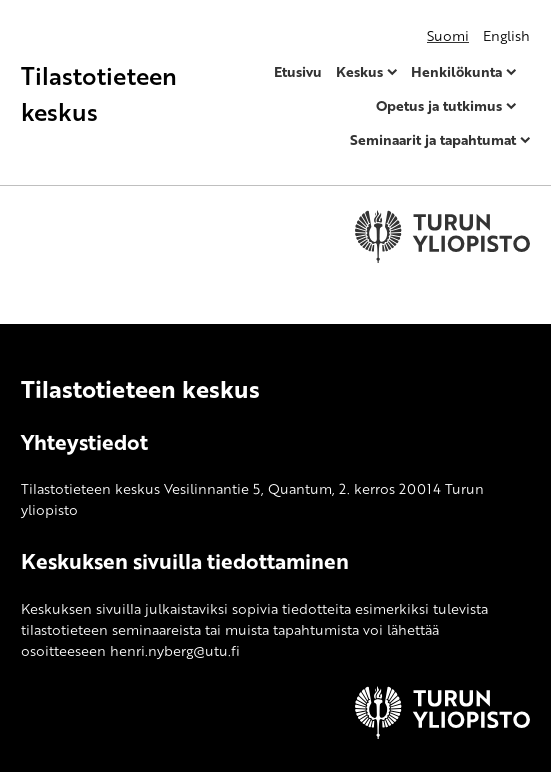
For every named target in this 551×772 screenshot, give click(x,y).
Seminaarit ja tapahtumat (433, 139)
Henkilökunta (456, 71)
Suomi (448, 35)
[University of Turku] (442, 733)
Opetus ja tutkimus (439, 105)
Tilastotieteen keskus (99, 93)
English (506, 35)
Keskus (359, 71)
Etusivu (298, 71)
